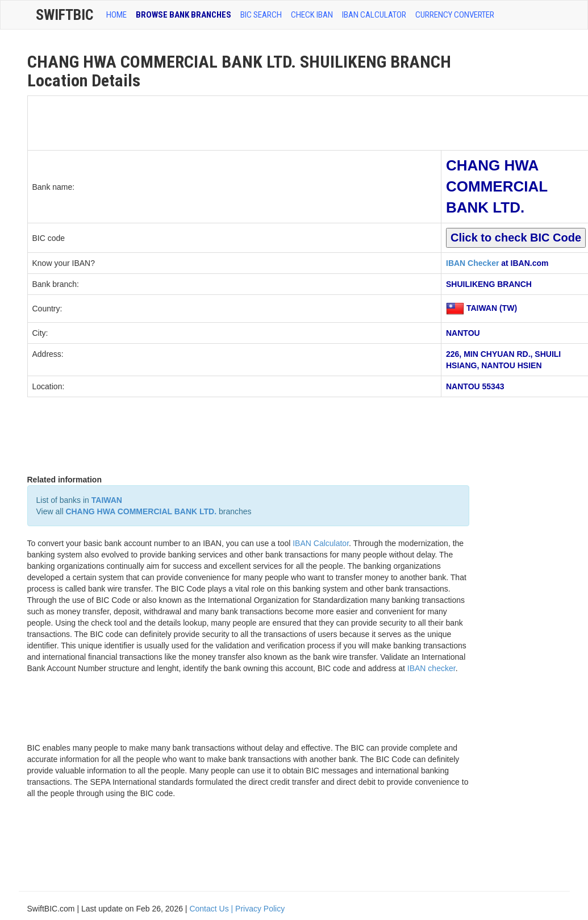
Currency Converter (455, 15)
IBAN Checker (472, 263)
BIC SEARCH (261, 15)
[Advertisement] (235, 122)
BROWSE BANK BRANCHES (184, 15)
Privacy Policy (260, 909)
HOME (116, 15)
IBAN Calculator (374, 15)
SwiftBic (64, 15)
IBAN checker (431, 668)
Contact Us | (212, 909)
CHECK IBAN (312, 15)
